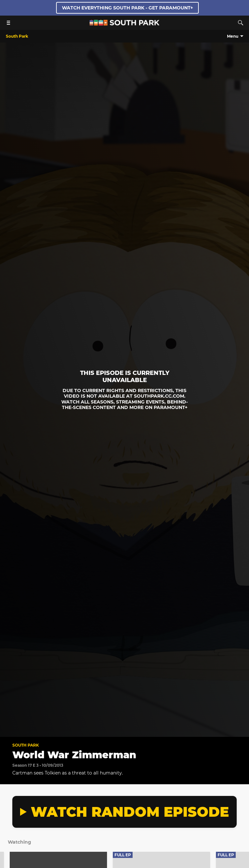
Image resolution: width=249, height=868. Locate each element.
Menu (233, 36)
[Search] (241, 23)
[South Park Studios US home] (124, 24)
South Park (26, 745)
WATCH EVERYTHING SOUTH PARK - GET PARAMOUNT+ (127, 8)
